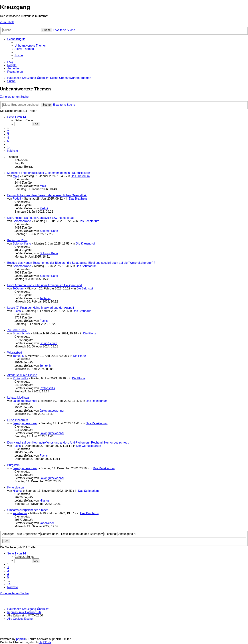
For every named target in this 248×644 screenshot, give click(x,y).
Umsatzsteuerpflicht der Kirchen (28, 510)
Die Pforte (90, 333)
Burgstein (13, 465)
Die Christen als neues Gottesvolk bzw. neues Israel (41, 218)
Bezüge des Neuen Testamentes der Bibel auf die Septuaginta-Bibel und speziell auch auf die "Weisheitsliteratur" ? (81, 263)
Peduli (17, 199)
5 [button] (8, 141)
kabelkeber (20, 513)
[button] (17, 117)
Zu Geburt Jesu (17, 330)
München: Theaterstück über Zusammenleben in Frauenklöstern (49, 173)
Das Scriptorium (89, 221)
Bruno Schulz (21, 333)
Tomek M (19, 356)
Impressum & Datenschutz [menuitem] (24, 612)
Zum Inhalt (7, 22)
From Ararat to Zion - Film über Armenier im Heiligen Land (45, 285)
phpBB (21, 639)
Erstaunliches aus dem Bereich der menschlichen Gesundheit (47, 195)
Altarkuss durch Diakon (22, 375)
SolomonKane (22, 221)
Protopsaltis (20, 378)
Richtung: (121, 534)
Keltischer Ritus (17, 240)
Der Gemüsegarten (89, 446)
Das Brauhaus (78, 199)
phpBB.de (45, 642)
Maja (16, 176)
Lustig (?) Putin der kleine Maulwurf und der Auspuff (41, 308)
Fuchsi (17, 311)
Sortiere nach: (72, 534)
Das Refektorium (97, 401)
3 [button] (8, 134)
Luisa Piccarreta (18, 420)
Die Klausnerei (85, 244)
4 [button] (8, 138)
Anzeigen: (21, 534)
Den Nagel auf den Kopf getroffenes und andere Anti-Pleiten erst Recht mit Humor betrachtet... (68, 443)
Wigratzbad (15, 353)
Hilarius (18, 491)
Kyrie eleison (16, 487)
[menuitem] (31, 46)
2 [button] (8, 131)
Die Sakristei (85, 288)
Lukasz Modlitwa (18, 398)
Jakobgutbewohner (25, 401)
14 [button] (9, 147)
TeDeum (18, 288)
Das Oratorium (80, 176)
